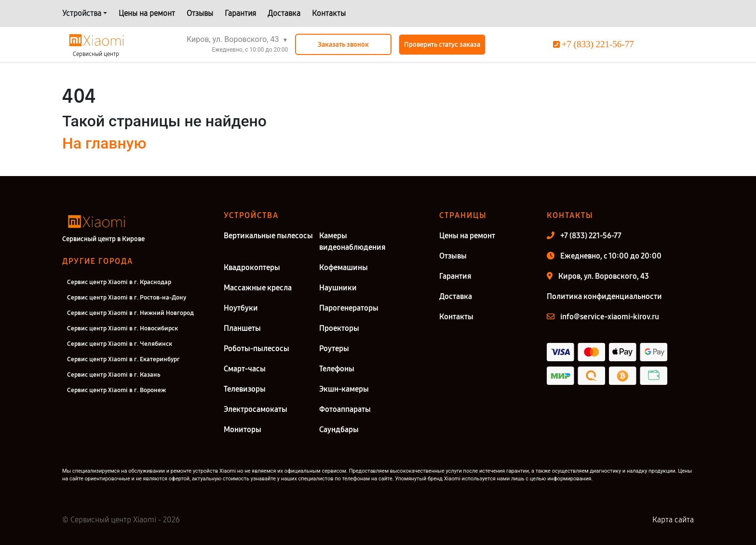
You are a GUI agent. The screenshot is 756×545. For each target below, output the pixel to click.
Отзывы (200, 13)
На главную (104, 143)
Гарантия (240, 13)
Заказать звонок (343, 45)
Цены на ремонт (147, 13)
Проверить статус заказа (442, 45)
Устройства (82, 13)
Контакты (329, 13)
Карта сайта (673, 520)
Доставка (284, 13)
